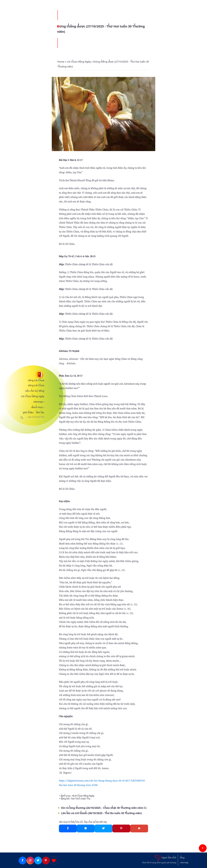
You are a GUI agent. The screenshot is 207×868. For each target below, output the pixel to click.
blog (182, 858)
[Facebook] (68, 828)
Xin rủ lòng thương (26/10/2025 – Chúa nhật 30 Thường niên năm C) (104, 808)
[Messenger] (86, 828)
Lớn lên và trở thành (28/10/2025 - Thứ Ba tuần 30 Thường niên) (101, 813)
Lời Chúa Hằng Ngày (84, 796)
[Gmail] (139, 828)
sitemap (39, 402)
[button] (203, 848)
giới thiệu (28, 412)
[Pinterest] (121, 828)
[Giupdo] (54, 861)
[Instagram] (30, 861)
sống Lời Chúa (36, 380)
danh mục (38, 407)
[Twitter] (103, 828)
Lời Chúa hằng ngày (33, 396)
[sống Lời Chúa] (31, 374)
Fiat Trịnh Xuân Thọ (81, 799)
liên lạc (40, 412)
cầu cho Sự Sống (35, 391)
